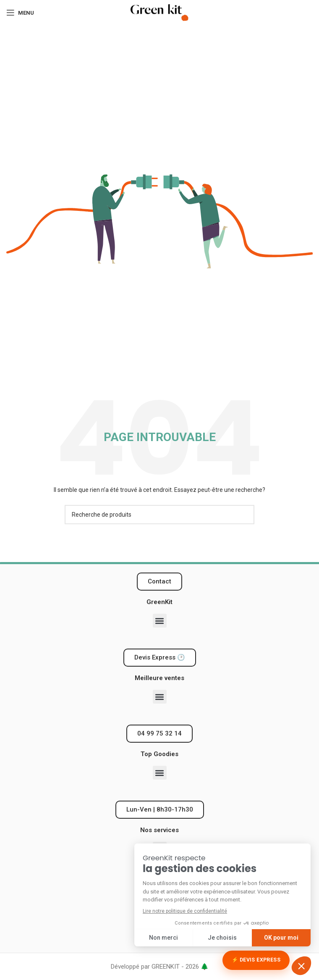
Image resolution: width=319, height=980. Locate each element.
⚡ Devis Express (256, 960)
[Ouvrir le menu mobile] (20, 13)
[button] (160, 621)
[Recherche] (159, 515)
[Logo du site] (159, 12)
